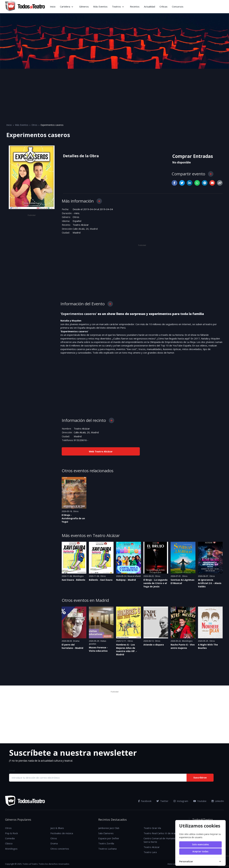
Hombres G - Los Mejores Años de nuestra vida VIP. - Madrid (127, 649)
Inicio (53, 7)
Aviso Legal (173, 864)
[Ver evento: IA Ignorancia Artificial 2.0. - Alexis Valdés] (210, 557)
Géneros (84, 7)
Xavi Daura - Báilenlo (73, 580)
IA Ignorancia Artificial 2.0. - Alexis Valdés (210, 583)
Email (12, 770)
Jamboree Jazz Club (109, 828)
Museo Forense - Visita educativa (98, 649)
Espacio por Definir (109, 838)
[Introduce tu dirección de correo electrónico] (98, 777)
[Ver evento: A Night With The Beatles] (210, 622)
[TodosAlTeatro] (25, 7)
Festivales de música (62, 833)
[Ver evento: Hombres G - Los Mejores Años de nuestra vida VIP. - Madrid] (128, 622)
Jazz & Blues (57, 828)
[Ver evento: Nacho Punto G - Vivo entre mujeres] (183, 622)
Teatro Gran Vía (152, 828)
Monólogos (78, 576)
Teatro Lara (150, 852)
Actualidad (149, 7)
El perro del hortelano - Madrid (72, 646)
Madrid (77, 233)
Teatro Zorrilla (106, 843)
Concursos (178, 7)
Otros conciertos (60, 848)
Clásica (9, 843)
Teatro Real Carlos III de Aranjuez (162, 833)
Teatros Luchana (107, 848)
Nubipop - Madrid (126, 580)
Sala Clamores (106, 833)
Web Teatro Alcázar (101, 451)
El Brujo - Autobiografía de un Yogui (73, 518)
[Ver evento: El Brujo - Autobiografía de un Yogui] (74, 493)
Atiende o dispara (154, 644)
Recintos (135, 7)
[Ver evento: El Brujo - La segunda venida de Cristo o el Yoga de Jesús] (156, 557)
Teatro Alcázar (81, 225)
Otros (34, 125)
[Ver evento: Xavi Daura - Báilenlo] (74, 557)
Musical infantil (134, 576)
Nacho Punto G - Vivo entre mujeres (183, 646)
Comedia (10, 838)
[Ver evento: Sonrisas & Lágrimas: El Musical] (183, 557)
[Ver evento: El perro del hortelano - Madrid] (74, 622)
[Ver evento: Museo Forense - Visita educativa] (101, 622)
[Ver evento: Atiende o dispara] (156, 622)
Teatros (116, 7)
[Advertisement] (114, 93)
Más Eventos (100, 7)
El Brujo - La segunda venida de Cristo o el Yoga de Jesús (155, 583)
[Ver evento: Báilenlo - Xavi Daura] (101, 557)
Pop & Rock (11, 833)
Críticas (163, 7)
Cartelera (65, 7)
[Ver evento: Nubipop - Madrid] (128, 557)
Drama (76, 641)
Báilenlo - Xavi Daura (101, 580)
